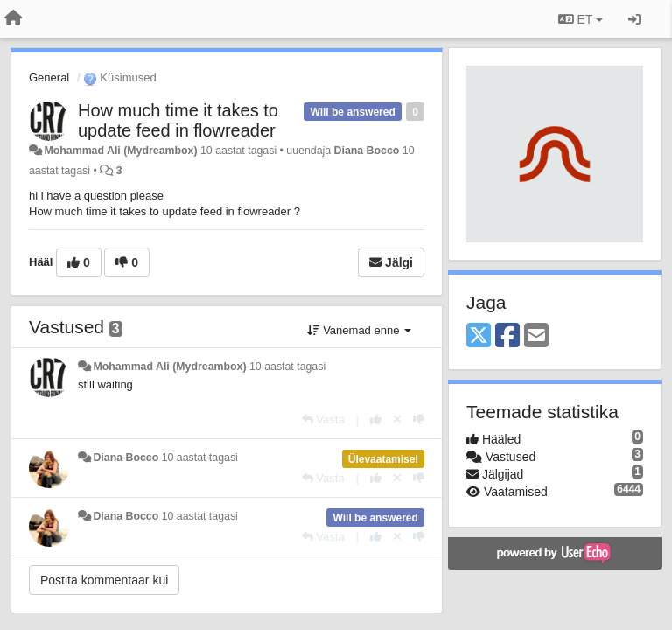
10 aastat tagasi (287, 367)
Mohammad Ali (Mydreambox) (120, 150)
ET (581, 19)
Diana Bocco (367, 150)
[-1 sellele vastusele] (419, 420)
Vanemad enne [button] (359, 330)
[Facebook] (507, 336)
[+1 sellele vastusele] (376, 420)
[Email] (536, 336)
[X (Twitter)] (479, 336)
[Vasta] (323, 420)
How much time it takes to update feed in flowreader (178, 120)
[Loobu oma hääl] (397, 420)
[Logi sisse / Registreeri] (634, 19)
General (49, 77)
